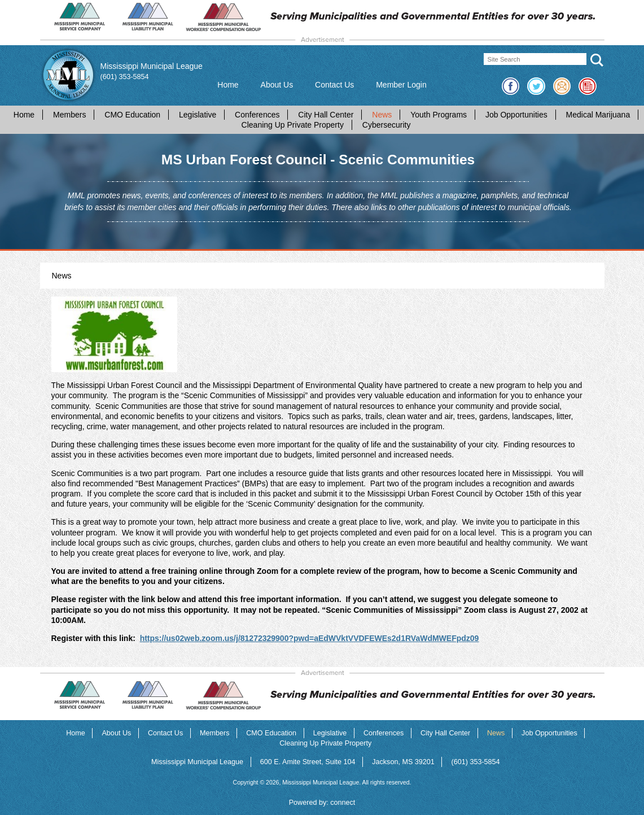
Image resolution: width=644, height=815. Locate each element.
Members (69, 115)
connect (343, 803)
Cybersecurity (387, 125)
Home (228, 85)
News (382, 115)
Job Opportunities (516, 115)
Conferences (257, 115)
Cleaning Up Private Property (293, 125)
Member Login (401, 85)
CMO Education (132, 115)
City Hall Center (326, 115)
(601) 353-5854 (125, 77)
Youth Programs (439, 115)
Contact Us (334, 85)
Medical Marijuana (598, 115)
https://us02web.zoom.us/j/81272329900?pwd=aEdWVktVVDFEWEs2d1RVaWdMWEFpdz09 (310, 638)
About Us (277, 85)
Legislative (198, 115)
